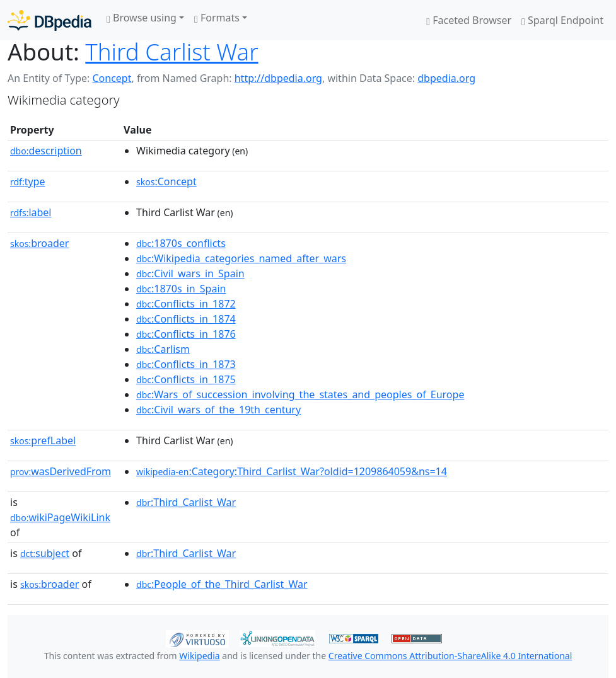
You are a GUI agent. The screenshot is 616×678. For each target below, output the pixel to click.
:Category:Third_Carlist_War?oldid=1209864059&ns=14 (292, 471)
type (28, 181)
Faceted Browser (469, 20)
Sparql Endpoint (562, 20)
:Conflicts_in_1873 (186, 364)
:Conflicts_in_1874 (186, 319)
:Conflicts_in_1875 (186, 379)
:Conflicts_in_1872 (186, 304)
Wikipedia (199, 656)
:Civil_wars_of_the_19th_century (218, 410)
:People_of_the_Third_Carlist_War (222, 584)
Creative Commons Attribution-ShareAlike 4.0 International (450, 656)
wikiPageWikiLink (60, 517)
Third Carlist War (171, 52)
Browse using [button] (142, 18)
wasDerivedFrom (61, 471)
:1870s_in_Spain (181, 289)
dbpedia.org (446, 78)
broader (39, 243)
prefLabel (43, 440)
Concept (112, 78)
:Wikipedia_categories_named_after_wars (241, 258)
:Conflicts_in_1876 (186, 334)
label (31, 212)
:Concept (166, 181)
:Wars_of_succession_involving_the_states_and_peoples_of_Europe (300, 394)
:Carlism (163, 349)
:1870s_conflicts (181, 243)
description (46, 151)
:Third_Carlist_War (186, 502)
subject (45, 553)
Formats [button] (217, 18)
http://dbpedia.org (278, 78)
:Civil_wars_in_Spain (190, 273)
